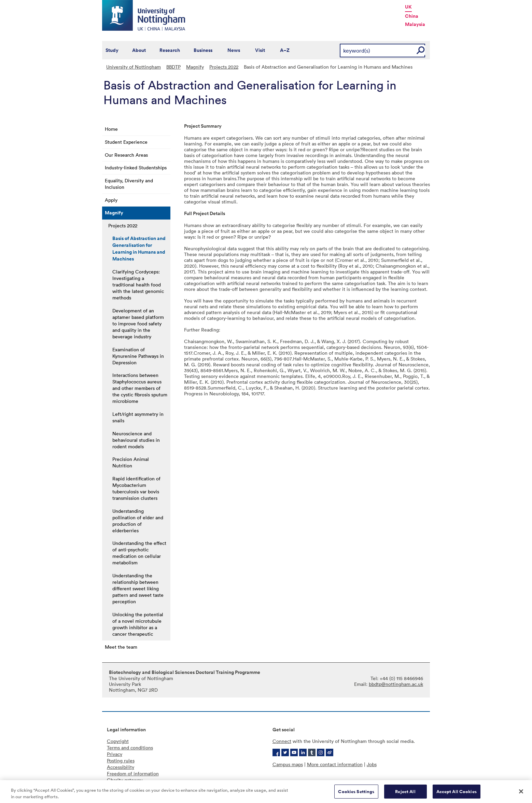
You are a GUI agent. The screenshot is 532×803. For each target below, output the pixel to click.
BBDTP (173, 67)
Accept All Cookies (457, 794)
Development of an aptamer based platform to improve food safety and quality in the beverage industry (138, 323)
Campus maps (288, 764)
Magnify (195, 67)
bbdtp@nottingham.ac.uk (396, 684)
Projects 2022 (224, 67)
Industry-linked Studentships (136, 167)
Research (170, 50)
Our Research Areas (126, 155)
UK (408, 7)
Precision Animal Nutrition (131, 462)
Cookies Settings (356, 794)
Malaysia (415, 24)
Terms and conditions (130, 748)
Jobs (372, 764)
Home (111, 129)
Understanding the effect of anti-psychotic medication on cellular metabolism (139, 553)
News (234, 50)
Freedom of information (133, 773)
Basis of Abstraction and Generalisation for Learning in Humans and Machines (139, 249)
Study (112, 50)
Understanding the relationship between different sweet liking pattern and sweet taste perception (138, 588)
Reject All (405, 794)
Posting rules (121, 760)
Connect (282, 741)
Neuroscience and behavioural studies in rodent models (136, 440)
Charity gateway (125, 780)
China (412, 16)
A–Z (285, 50)
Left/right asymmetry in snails (138, 417)
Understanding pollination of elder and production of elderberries (138, 521)
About (139, 50)
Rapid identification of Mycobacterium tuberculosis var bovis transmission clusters (136, 488)
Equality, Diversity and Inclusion (129, 184)
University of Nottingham (134, 67)
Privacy (115, 754)
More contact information (335, 764)
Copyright (118, 741)
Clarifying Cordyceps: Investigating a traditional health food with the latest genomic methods (138, 285)
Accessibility (121, 767)
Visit (260, 50)
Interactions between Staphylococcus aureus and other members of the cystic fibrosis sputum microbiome (140, 388)
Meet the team (121, 647)
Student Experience (126, 142)
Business (203, 50)
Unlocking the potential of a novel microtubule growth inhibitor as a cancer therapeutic (138, 624)
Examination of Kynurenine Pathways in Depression (138, 356)
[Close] (521, 794)
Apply (111, 200)
